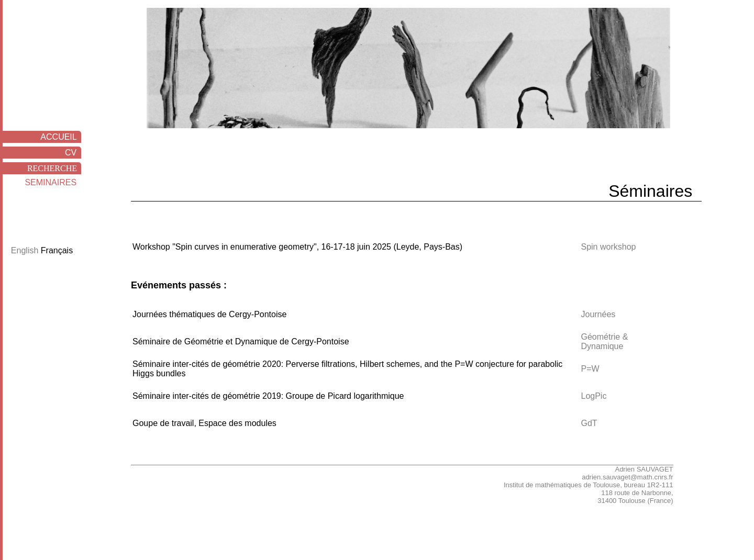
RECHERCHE (54, 168)
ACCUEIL (61, 137)
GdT (589, 423)
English (26, 250)
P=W (590, 369)
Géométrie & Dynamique (604, 341)
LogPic (594, 396)
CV (73, 153)
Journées (598, 314)
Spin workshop (608, 247)
